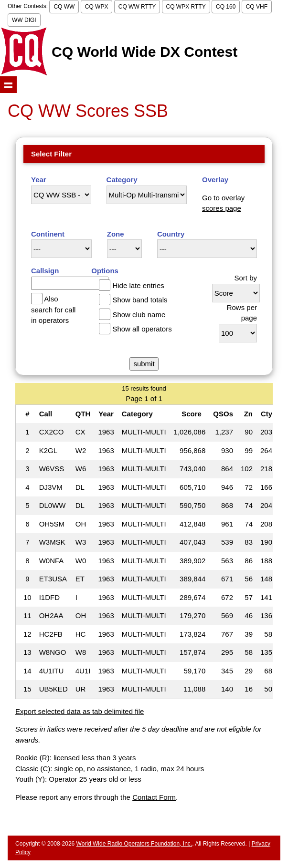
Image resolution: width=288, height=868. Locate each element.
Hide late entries (138, 285)
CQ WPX (97, 7)
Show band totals (140, 300)
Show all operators (142, 329)
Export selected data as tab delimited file (80, 711)
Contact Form (154, 797)
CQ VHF (257, 7)
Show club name (139, 315)
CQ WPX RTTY (186, 7)
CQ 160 (226, 7)
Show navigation (8, 85)
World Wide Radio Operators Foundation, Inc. (134, 844)
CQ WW (64, 7)
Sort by (245, 278)
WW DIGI (24, 20)
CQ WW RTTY (137, 7)
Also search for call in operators (53, 310)
